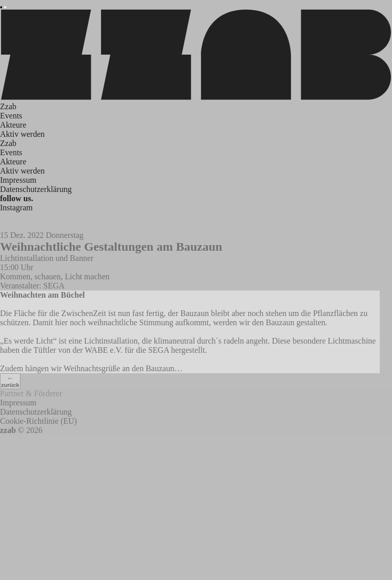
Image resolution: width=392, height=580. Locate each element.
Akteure (13, 125)
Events (11, 116)
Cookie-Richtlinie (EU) (39, 421)
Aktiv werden (22, 134)
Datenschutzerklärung (36, 189)
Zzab (8, 106)
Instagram (16, 208)
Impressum (18, 180)
